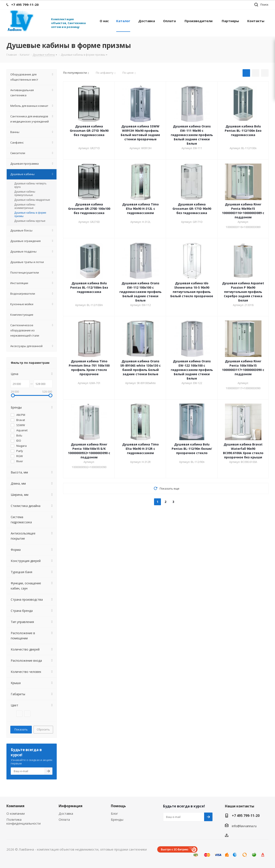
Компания (15, 806)
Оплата (64, 819)
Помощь (118, 806)
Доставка (66, 813)
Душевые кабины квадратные (32, 200)
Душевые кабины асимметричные (25, 206)
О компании (16, 813)
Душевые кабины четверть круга (30, 185)
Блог (114, 813)
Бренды (117, 819)
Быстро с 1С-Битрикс (175, 850)
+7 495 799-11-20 (246, 816)
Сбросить (43, 729)
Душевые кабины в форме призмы (30, 214)
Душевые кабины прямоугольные (25, 193)
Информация (71, 806)
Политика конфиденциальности (24, 821)
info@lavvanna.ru (244, 826)
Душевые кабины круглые (30, 221)
